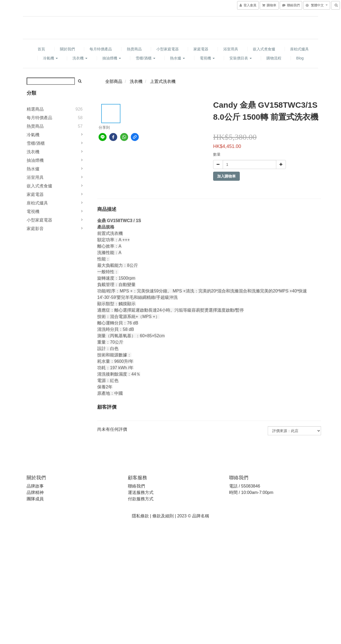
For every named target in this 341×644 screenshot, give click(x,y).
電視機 (207, 58)
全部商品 (114, 81)
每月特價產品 (101, 49)
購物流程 (274, 58)
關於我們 (67, 49)
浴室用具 (231, 49)
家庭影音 (35, 229)
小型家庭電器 (168, 49)
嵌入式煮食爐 (264, 49)
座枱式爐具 (299, 49)
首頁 (41, 49)
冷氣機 (50, 58)
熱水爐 (177, 58)
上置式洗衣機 (163, 81)
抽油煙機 (112, 58)
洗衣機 (80, 58)
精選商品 (35, 109)
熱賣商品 (134, 49)
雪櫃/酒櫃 (145, 58)
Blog (300, 58)
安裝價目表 (241, 58)
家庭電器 (201, 49)
